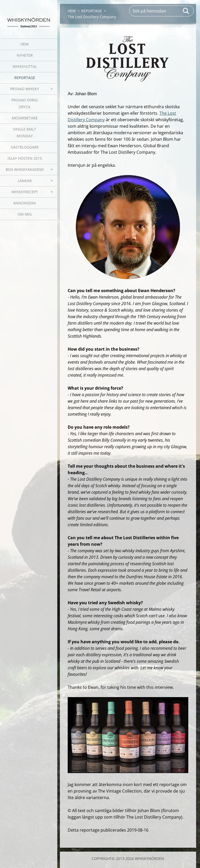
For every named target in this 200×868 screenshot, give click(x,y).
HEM (25, 44)
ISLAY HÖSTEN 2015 (25, 158)
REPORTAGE (25, 78)
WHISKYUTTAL (25, 66)
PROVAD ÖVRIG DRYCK (25, 103)
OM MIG (25, 214)
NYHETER (25, 55)
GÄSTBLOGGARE (25, 147)
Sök (186, 11)
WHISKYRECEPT (25, 192)
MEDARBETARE (25, 118)
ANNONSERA (25, 203)
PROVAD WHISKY (25, 89)
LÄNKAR (25, 181)
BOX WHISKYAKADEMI (25, 169)
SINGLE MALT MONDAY (25, 133)
